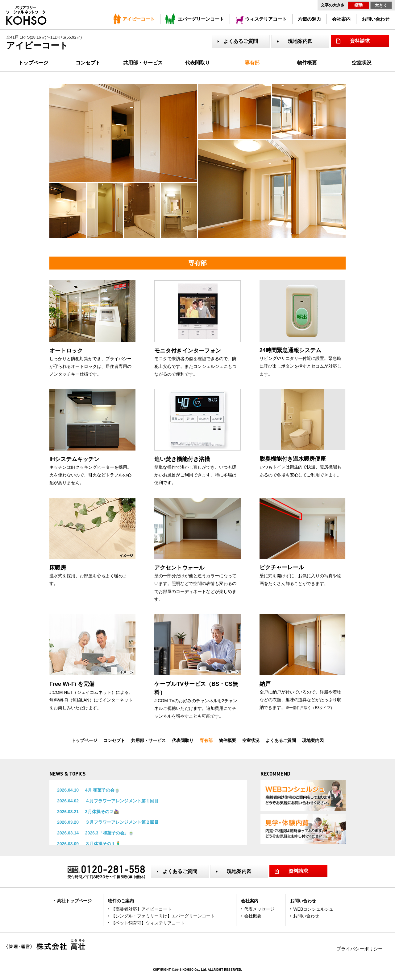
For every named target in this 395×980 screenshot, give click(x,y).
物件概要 (307, 63)
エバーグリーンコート (201, 19)
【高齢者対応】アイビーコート (141, 909)
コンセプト (88, 63)
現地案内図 (300, 41)
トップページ (33, 63)
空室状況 (362, 63)
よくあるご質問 (241, 41)
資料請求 (360, 41)
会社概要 (253, 916)
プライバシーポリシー (360, 949)
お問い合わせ (376, 19)
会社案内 (341, 19)
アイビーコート (139, 19)
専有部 (252, 63)
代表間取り (197, 63)
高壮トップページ (74, 901)
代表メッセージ (259, 909)
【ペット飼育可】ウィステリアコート (148, 923)
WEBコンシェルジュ (313, 909)
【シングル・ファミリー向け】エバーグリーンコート (163, 916)
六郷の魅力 (309, 19)
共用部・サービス (143, 63)
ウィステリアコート (266, 19)
